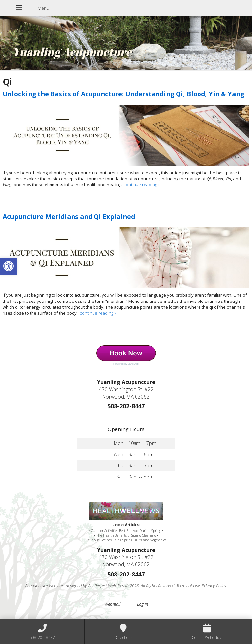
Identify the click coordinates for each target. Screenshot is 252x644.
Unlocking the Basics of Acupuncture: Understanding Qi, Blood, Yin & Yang (123, 94)
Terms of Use (188, 586)
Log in (143, 604)
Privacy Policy (214, 586)
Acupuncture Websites (45, 586)
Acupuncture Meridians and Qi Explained (69, 216)
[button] (9, 266)
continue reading (142, 185)
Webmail (112, 604)
